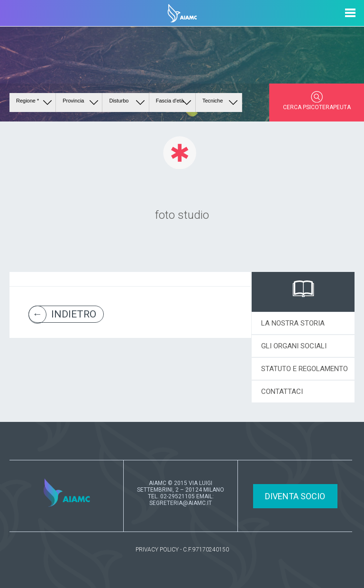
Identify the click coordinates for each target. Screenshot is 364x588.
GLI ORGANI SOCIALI (294, 346)
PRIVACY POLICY (157, 550)
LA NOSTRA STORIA (293, 323)
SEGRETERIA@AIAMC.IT (181, 503)
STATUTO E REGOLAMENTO (305, 369)
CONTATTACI (282, 392)
